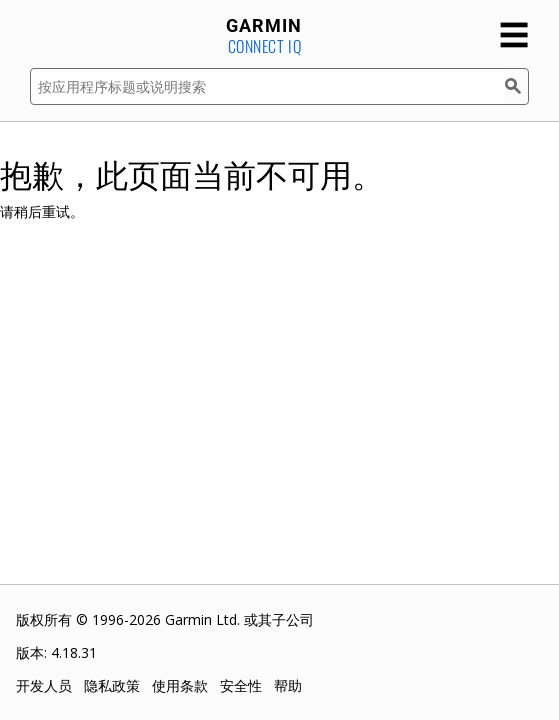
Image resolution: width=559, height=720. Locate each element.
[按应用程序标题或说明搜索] (267, 86)
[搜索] (517, 86)
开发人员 (44, 685)
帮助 (288, 685)
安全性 (241, 685)
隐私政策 (112, 685)
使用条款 (180, 685)
